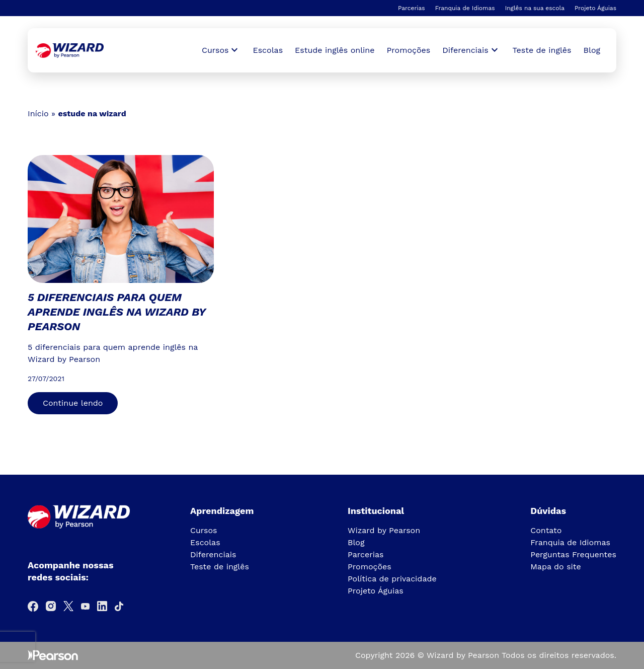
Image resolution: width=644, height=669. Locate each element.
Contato (546, 530)
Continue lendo (73, 403)
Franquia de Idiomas (465, 8)
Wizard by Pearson (384, 530)
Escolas (268, 50)
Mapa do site (556, 567)
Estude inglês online (335, 50)
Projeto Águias (595, 8)
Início (38, 114)
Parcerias (412, 8)
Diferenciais (213, 554)
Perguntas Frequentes (573, 554)
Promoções (409, 50)
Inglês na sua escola (535, 8)
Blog (592, 50)
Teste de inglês (542, 50)
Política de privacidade (392, 579)
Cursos (204, 530)
